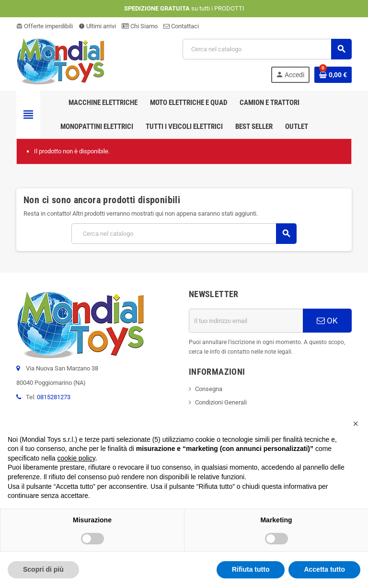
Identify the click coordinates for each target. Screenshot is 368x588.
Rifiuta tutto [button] (251, 569)
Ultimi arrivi (97, 26)
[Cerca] (267, 49)
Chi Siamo (140, 26)
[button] (356, 424)
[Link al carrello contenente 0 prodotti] (333, 75)
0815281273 (54, 397)
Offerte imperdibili (45, 26)
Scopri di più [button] (43, 569)
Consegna (209, 389)
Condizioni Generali (221, 402)
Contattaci (181, 26)
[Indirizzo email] (246, 321)
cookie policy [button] (76, 458)
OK (327, 321)
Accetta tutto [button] (324, 569)
